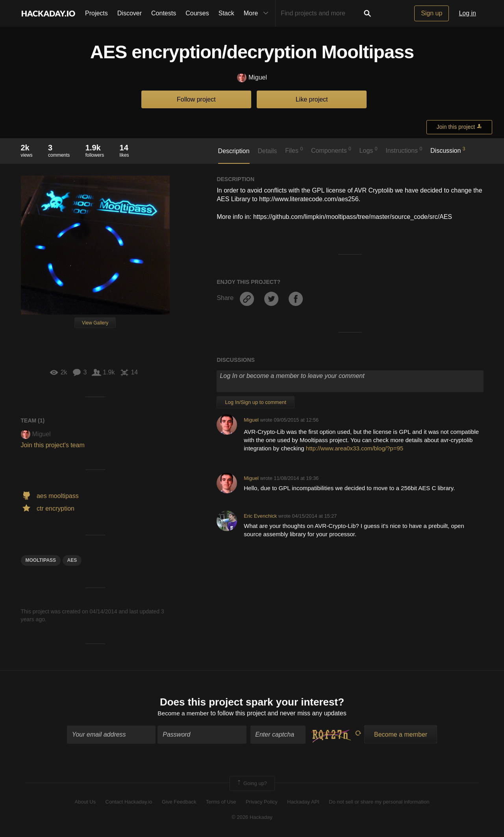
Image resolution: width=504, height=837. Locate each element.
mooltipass (41, 560)
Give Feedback (179, 803)
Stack (226, 13)
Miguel (252, 78)
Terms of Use (221, 803)
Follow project (196, 99)
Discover (130, 13)
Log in (467, 13)
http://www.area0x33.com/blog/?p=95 (355, 448)
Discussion (448, 150)
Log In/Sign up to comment (255, 402)
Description (234, 151)
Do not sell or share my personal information (379, 803)
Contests (164, 13)
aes (72, 560)
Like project (312, 99)
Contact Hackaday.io (129, 803)
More (258, 13)
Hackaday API (303, 803)
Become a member (183, 714)
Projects (96, 13)
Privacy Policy (262, 803)
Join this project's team (53, 445)
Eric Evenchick (260, 516)
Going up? (252, 784)
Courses (197, 13)
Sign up (432, 13)
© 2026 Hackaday (252, 818)
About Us (85, 803)
